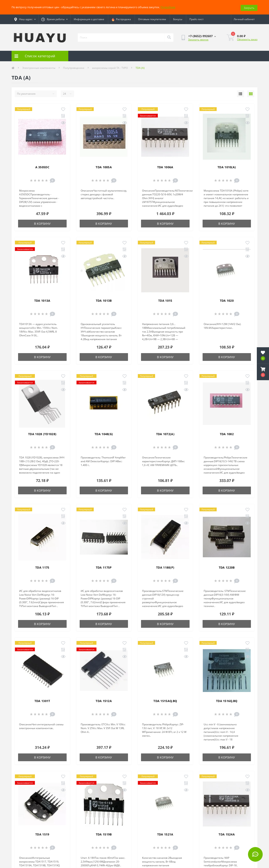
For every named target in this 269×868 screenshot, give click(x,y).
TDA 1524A (227, 833)
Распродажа (121, 18)
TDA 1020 (227, 300)
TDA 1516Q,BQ (227, 700)
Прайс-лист (196, 18)
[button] (263, 372)
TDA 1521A (165, 833)
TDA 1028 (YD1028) (42, 433)
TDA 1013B (104, 300)
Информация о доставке (89, 18)
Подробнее (168, 7)
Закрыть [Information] (249, 7)
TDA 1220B (227, 566)
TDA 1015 (165, 300)
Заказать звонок (198, 38)
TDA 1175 (42, 566)
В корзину (42, 223)
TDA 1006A (165, 166)
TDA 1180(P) (165, 566)
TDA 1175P (104, 566)
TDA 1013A (42, 300)
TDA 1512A (104, 700)
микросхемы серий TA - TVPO (110, 67)
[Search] (169, 36)
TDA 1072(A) (165, 433)
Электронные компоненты (39, 67)
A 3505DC (42, 166)
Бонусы (178, 18)
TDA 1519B (104, 833)
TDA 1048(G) (104, 433)
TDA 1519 (42, 833)
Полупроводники (74, 67)
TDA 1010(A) (227, 166)
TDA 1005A (104, 166)
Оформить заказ (247, 38)
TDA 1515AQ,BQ (165, 700)
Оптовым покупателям (152, 18)
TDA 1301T (42, 700)
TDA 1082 (227, 433)
